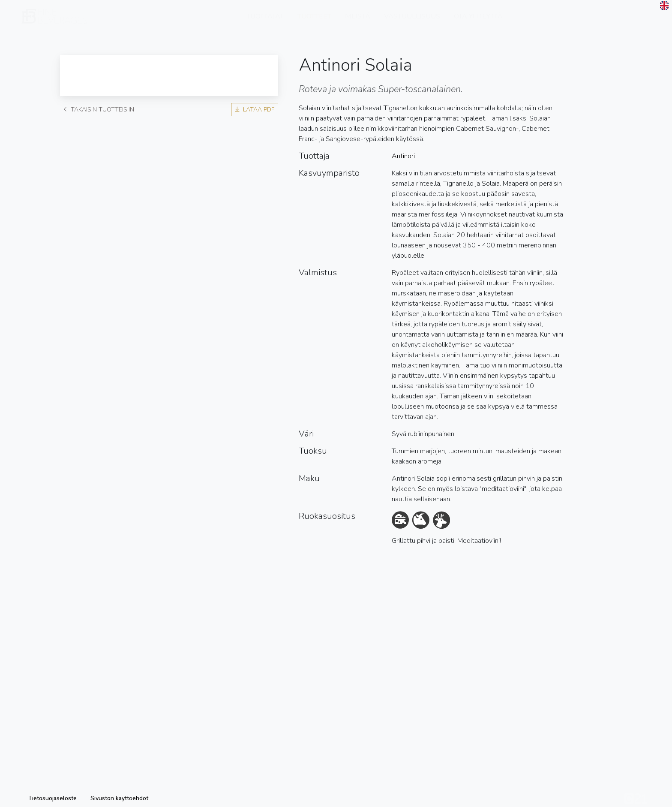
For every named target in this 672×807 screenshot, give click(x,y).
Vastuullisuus (412, 23)
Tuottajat (265, 23)
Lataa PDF (255, 110)
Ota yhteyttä (478, 23)
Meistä (358, 23)
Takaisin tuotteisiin (99, 110)
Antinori (403, 156)
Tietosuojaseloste (52, 798)
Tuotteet (314, 23)
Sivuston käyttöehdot (119, 798)
